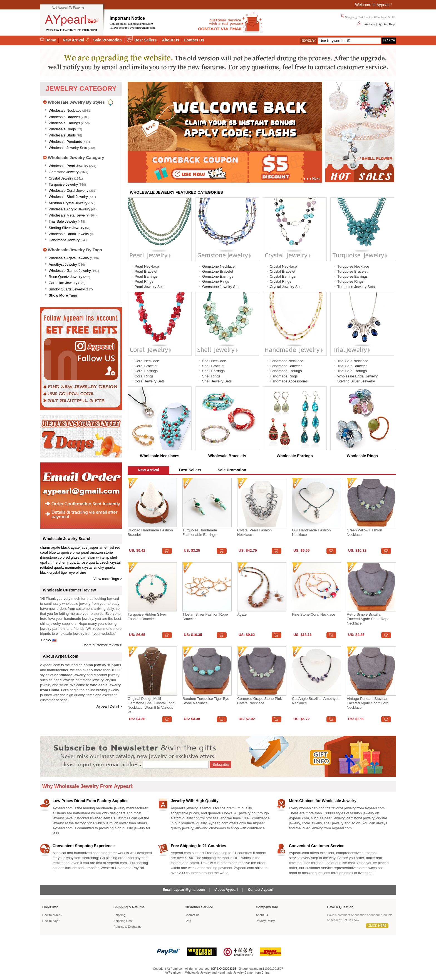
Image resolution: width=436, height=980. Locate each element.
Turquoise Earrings (352, 276)
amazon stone (101, 552)
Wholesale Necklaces (160, 456)
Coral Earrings (146, 371)
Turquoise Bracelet (352, 271)
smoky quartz (104, 567)
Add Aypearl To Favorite (68, 8)
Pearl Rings (144, 281)
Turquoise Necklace (353, 266)
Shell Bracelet (213, 366)
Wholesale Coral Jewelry (69, 191)
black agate (70, 547)
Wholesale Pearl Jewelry (68, 166)
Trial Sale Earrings (352, 371)
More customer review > (103, 645)
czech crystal (110, 562)
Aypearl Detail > (109, 706)
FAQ (188, 921)
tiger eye (68, 572)
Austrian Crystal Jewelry (68, 203)
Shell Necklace (214, 361)
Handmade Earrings (286, 371)
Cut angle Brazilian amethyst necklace (315, 701)
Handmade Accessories (289, 381)
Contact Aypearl (261, 890)
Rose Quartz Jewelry (65, 277)
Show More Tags (63, 295)
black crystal (50, 572)
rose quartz (90, 562)
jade (84, 547)
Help (392, 24)
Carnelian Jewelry (63, 283)
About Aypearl (226, 890)
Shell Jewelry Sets (217, 381)
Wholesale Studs (62, 135)
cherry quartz (69, 562)
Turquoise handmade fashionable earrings (200, 532)
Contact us (192, 915)
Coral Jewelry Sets (150, 381)
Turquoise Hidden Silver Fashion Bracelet (147, 617)
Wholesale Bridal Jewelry (69, 234)
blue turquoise (60, 552)
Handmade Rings (284, 376)
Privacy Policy (265, 921)
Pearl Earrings (146, 276)
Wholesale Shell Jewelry (68, 197)
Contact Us (194, 40)
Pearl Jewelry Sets (150, 287)
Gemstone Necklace (218, 266)
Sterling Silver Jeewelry (356, 381)
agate (56, 547)
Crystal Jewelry (61, 178)
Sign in (382, 24)
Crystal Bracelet (283, 271)
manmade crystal (79, 567)
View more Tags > (108, 579)
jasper (93, 547)
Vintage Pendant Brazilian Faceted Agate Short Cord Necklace (368, 703)
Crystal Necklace (283, 266)
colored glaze (69, 557)
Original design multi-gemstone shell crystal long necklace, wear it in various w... (151, 705)
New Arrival (74, 40)
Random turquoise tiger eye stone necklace (206, 701)
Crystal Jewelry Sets (286, 287)
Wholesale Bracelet (64, 117)
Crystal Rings (280, 281)
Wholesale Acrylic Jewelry (70, 209)
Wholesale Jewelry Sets (68, 148)
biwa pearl (81, 552)
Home (48, 40)
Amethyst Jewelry (63, 264)
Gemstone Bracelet (218, 271)
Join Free (369, 24)
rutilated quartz (52, 567)
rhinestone (49, 557)
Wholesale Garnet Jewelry (70, 271)
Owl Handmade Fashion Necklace (311, 532)
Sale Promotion (107, 40)
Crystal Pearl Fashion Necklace (254, 532)
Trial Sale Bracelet (352, 366)
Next (316, 179)
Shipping (119, 915)
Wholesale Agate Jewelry (69, 258)
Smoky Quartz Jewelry (67, 289)
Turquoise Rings (350, 281)
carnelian (88, 557)
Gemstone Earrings (218, 276)
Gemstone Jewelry (64, 172)
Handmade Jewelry (64, 240)
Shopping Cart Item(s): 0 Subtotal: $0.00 (370, 17)
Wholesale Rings (62, 129)
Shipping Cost (123, 921)
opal (44, 562)
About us (262, 915)
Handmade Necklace (287, 361)
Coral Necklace (147, 361)
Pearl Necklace (147, 266)
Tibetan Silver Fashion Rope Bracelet (205, 617)
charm (45, 547)
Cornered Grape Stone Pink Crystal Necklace (259, 701)
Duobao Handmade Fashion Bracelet (150, 532)
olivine (81, 572)
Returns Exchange (127, 927)
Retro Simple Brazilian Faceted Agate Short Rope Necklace (368, 619)
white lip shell (107, 557)
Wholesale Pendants (65, 142)
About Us (170, 40)
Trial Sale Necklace (353, 361)
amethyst (107, 547)
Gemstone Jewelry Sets (221, 287)
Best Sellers (145, 40)
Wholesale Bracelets (227, 456)
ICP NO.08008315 (224, 969)
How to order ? (52, 915)
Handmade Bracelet (286, 366)
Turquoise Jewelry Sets (356, 287)
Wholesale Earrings (64, 123)
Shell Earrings (213, 371)
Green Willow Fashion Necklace (364, 532)
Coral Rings (144, 376)
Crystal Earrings (283, 276)
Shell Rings (211, 376)
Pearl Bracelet (146, 271)
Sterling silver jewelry (66, 228)
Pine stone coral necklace (314, 614)
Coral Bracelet (146, 366)
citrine (53, 562)
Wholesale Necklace (65, 110)
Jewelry (309, 41)
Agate (242, 614)
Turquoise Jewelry (63, 184)
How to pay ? (51, 921)
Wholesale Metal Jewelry (69, 215)
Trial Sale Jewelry (63, 221)
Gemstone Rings (216, 281)
